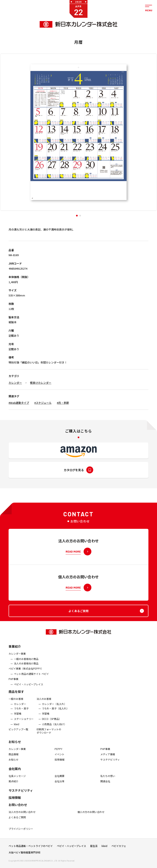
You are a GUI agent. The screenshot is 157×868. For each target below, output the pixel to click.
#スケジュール (43, 403)
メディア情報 (108, 759)
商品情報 (13, 759)
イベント (59, 759)
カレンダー (15, 383)
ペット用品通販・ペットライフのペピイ (31, 848)
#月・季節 (63, 403)
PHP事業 (13, 683)
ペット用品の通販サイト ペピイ (31, 678)
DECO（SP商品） (52, 723)
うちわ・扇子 (21, 713)
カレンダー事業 (17, 658)
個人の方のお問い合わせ (91, 816)
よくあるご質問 (17, 822)
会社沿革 (59, 786)
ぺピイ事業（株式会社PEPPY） (26, 673)
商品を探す (16, 696)
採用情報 (59, 764)
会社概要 (59, 780)
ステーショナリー (24, 723)
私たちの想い (108, 780)
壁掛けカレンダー (41, 383)
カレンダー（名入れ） (54, 708)
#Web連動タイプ (19, 403)
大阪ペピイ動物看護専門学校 (25, 855)
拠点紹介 (13, 786)
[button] (77, 216)
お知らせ (15, 746)
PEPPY (58, 753)
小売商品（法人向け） (54, 728)
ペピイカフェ (119, 848)
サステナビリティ (110, 764)
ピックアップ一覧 (18, 734)
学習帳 (18, 718)
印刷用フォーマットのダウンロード (49, 735)
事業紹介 (15, 651)
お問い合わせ (18, 809)
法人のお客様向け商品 (26, 668)
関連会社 (105, 786)
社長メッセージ (17, 780)
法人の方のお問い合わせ (22, 816)
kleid (17, 728)
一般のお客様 (16, 703)
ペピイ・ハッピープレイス (29, 689)
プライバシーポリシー (21, 833)
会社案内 (15, 773)
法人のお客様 (44, 703)
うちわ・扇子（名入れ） (55, 713)
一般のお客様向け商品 (26, 663)
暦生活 (94, 848)
